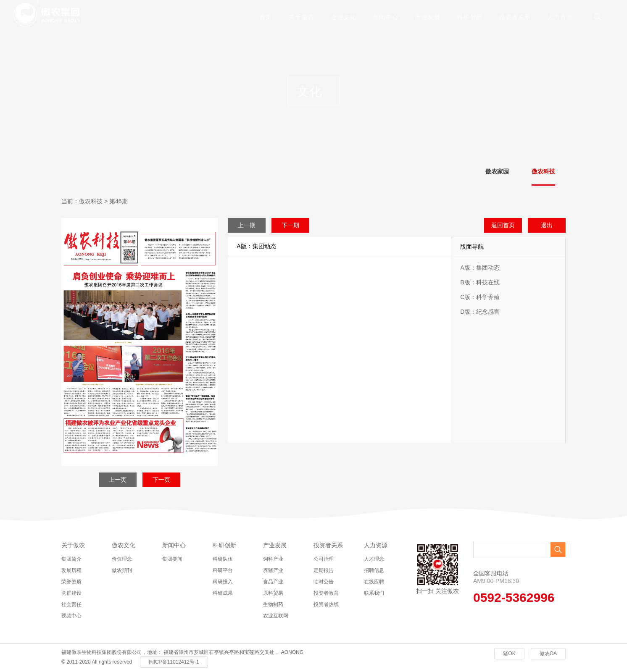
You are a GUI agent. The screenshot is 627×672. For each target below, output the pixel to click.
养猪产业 (273, 570)
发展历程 (71, 570)
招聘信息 (374, 570)
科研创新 (469, 17)
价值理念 (122, 559)
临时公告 (324, 582)
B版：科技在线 (480, 282)
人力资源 (560, 17)
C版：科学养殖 (480, 297)
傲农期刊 (122, 570)
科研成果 (223, 593)
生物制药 (273, 604)
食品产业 (273, 582)
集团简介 (71, 559)
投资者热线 (326, 604)
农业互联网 (276, 616)
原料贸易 (273, 593)
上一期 (247, 225)
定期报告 (324, 570)
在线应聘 (374, 582)
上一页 (118, 480)
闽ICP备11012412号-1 (174, 662)
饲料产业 (273, 559)
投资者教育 (326, 593)
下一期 (290, 225)
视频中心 (71, 616)
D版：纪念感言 (480, 312)
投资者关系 (515, 17)
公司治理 (324, 559)
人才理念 (374, 559)
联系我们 (374, 593)
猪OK (509, 654)
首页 (266, 17)
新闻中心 (385, 17)
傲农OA (548, 654)
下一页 (161, 480)
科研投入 (223, 582)
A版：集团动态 (480, 268)
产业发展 (427, 17)
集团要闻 (172, 559)
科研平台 (223, 570)
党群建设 (71, 593)
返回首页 (503, 225)
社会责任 (71, 604)
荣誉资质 (71, 582)
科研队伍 (223, 559)
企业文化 (343, 17)
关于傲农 (301, 17)
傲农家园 (497, 172)
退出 (547, 225)
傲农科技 (543, 172)
